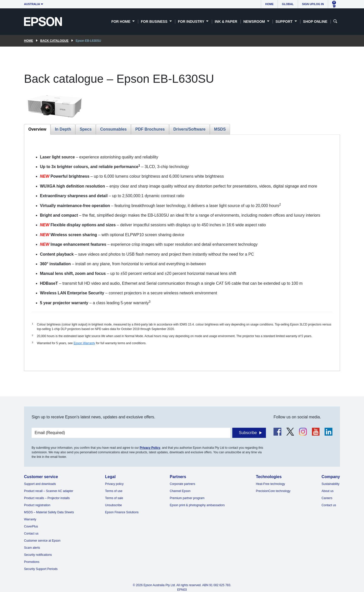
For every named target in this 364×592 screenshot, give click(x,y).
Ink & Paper (226, 22)
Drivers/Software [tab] (189, 129)
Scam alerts (32, 548)
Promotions (32, 562)
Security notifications (38, 555)
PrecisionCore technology (273, 491)
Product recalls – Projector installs (47, 498)
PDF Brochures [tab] (150, 129)
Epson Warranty (84, 343)
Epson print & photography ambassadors (197, 505)
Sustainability (331, 484)
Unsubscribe (114, 505)
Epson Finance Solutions (122, 512)
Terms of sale (114, 498)
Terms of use (114, 491)
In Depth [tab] (63, 129)
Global (288, 4)
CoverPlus (31, 526)
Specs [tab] (86, 129)
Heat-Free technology (270, 484)
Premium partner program (187, 498)
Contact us (31, 534)
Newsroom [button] (255, 22)
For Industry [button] (192, 22)
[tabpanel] (182, 253)
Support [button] (285, 22)
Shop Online (315, 22)
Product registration (37, 505)
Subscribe (248, 433)
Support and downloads (40, 484)
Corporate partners (183, 484)
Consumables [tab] (113, 129)
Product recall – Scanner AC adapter (49, 491)
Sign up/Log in (313, 4)
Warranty (30, 519)
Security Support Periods (41, 569)
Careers (327, 498)
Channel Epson (180, 491)
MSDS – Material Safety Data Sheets (49, 512)
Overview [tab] (37, 129)
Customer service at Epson (42, 541)
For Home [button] (121, 22)
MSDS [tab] (220, 129)
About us (327, 491)
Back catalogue (54, 41)
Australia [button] (32, 4)
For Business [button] (155, 22)
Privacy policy (114, 484)
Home (269, 4)
